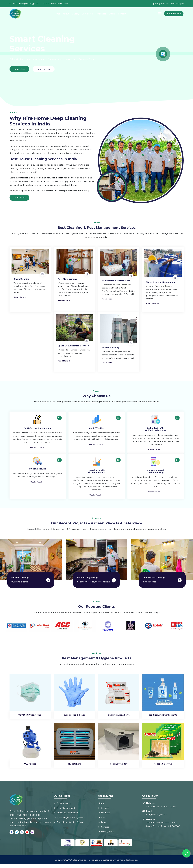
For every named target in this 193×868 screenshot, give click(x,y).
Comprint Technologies (127, 864)
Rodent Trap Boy (119, 768)
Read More (19, 198)
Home (57, 14)
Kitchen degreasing (87, 581)
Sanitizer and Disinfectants (163, 719)
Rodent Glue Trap (163, 768)
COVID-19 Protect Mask (30, 719)
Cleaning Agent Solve (119, 719)
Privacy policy (106, 835)
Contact (122, 14)
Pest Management (64, 812)
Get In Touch (38, 448)
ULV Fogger (30, 768)
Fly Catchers (74, 768)
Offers (112, 14)
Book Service (174, 14)
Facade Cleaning (20, 581)
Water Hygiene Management (69, 821)
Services (86, 14)
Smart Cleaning (63, 807)
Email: (25, 4)
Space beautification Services (69, 826)
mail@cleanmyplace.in (157, 818)
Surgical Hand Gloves (74, 719)
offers (102, 821)
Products (101, 14)
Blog (102, 826)
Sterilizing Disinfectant (66, 816)
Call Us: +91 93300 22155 (57, 4)
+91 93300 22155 (170, 810)
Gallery (75, 14)
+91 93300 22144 (154, 810)
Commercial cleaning (154, 581)
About (66, 14)
